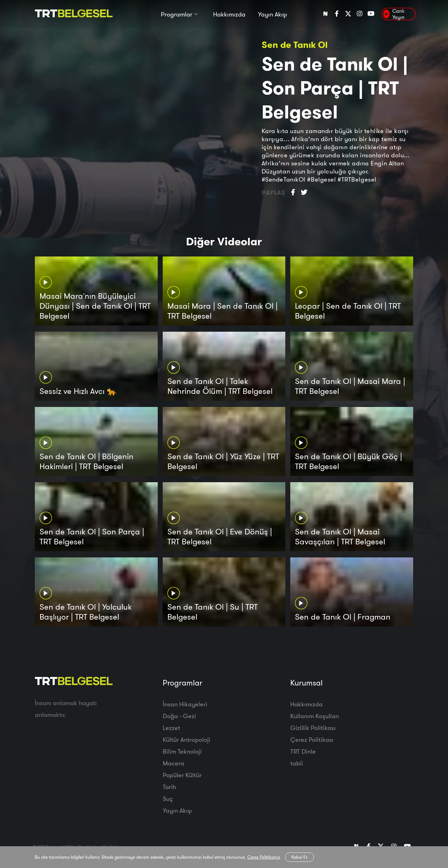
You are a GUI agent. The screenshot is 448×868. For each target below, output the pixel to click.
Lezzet (171, 728)
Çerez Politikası (312, 739)
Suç (168, 799)
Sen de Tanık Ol (295, 45)
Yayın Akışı (273, 15)
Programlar (177, 15)
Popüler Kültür (182, 775)
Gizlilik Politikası (313, 728)
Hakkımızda (229, 15)
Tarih (169, 787)
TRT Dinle (303, 751)
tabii (297, 763)
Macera (173, 763)
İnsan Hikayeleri (185, 704)
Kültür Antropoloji (187, 739)
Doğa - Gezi (179, 716)
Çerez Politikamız (264, 857)
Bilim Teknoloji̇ (182, 751)
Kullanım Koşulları (315, 716)
